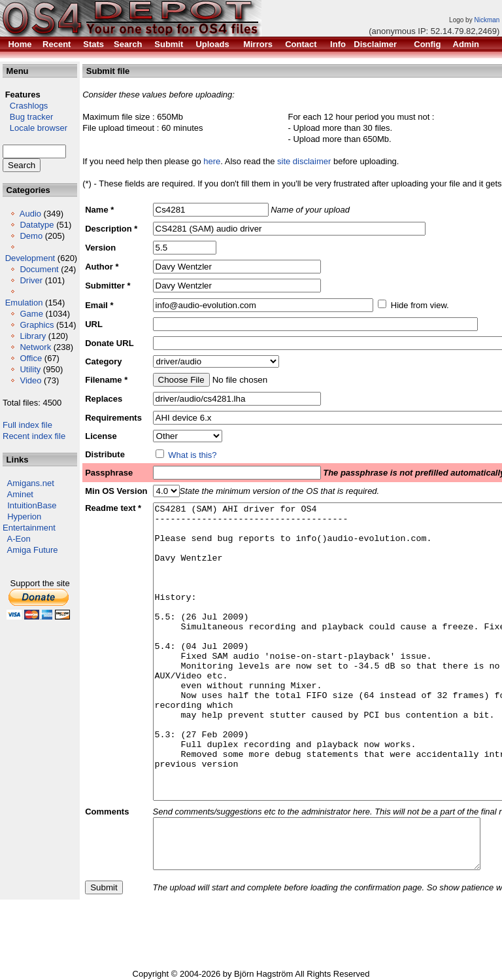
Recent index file (34, 436)
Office (31, 358)
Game (31, 314)
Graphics (37, 325)
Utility (30, 369)
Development (30, 258)
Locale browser (35, 128)
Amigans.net (31, 483)
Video (30, 380)
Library (33, 336)
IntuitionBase (32, 505)
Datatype (37, 225)
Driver (31, 280)
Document (39, 269)
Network (35, 347)
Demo (31, 236)
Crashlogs (25, 106)
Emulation (24, 303)
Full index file (27, 425)
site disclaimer (304, 161)
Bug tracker (28, 117)
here (212, 161)
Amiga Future (33, 550)
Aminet (20, 494)
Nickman (487, 20)
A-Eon (19, 539)
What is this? (192, 455)
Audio (30, 214)
